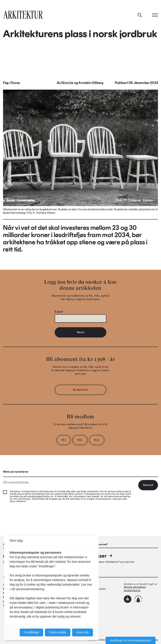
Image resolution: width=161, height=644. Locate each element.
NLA (97, 440)
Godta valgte (58, 632)
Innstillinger (31, 632)
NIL (64, 440)
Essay (16, 83)
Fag (6, 83)
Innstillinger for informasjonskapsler (131, 640)
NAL (80, 440)
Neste (80, 332)
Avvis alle (82, 632)
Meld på (148, 485)
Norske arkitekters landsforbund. (135, 589)
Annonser (98, 556)
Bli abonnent (80, 390)
